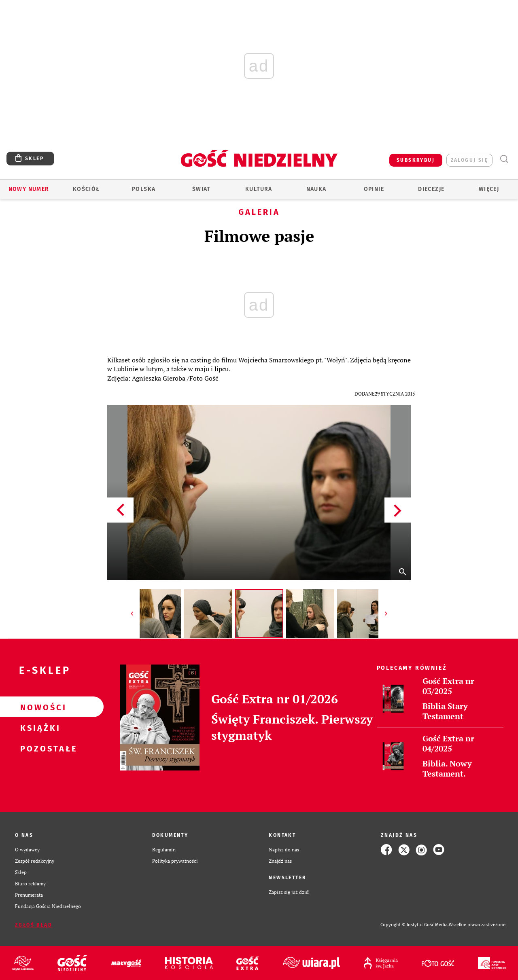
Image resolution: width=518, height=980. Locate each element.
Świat (201, 189)
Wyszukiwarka (504, 159)
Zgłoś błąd (34, 925)
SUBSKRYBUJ (416, 160)
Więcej (489, 189)
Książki (39, 728)
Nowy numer (29, 189)
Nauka (316, 189)
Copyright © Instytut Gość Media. (415, 925)
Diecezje (431, 189)
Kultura (259, 189)
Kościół (86, 189)
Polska (144, 189)
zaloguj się (469, 160)
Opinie (374, 189)
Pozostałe (39, 748)
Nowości (39, 707)
